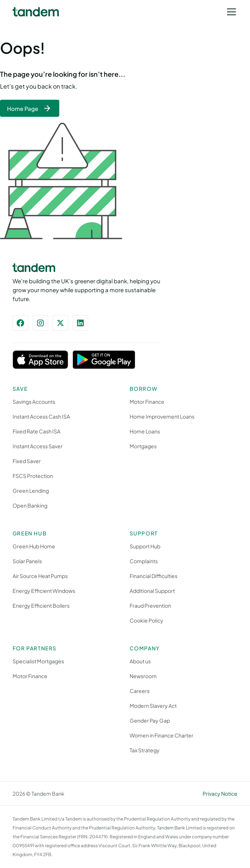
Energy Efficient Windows (44, 591)
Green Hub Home (34, 546)
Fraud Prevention (150, 605)
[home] (36, 12)
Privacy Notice (220, 793)
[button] (230, 12)
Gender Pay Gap (150, 720)
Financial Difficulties (154, 576)
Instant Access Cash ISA (41, 416)
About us (140, 661)
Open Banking (30, 505)
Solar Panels (27, 561)
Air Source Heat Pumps (40, 576)
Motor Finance (147, 402)
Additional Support (152, 591)
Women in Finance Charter (161, 735)
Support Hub (145, 546)
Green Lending (31, 491)
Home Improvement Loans (162, 416)
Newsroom (143, 676)
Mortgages (143, 446)
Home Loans (145, 431)
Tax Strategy (145, 750)
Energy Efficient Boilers (41, 605)
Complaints (144, 561)
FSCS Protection (33, 476)
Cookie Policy (146, 620)
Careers (140, 691)
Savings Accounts (34, 402)
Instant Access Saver (38, 446)
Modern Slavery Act (153, 706)
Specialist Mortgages (38, 661)
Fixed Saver (27, 461)
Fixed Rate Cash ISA (36, 431)
